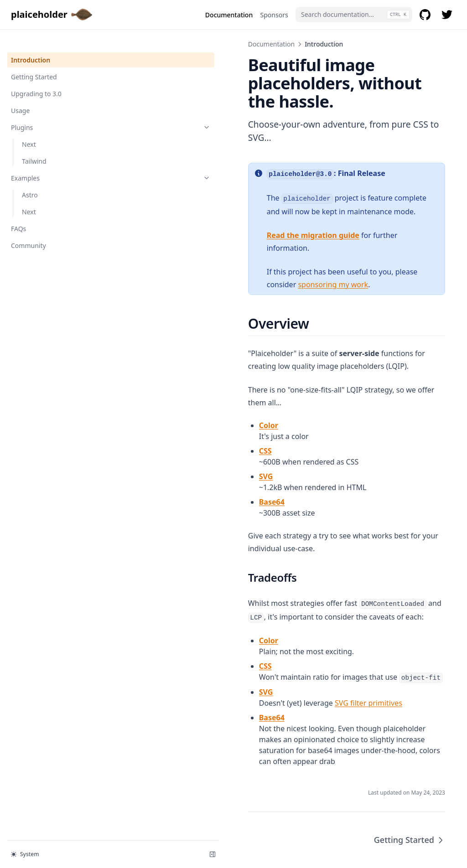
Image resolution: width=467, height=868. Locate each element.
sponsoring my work (376, 246)
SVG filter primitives (259, 638)
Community (29, 230)
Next (29, 128)
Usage (20, 95)
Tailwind (34, 145)
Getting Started (34, 61)
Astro (30, 179)
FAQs (18, 213)
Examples (56, 162)
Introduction (31, 44)
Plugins (56, 111)
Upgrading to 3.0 (36, 78)
